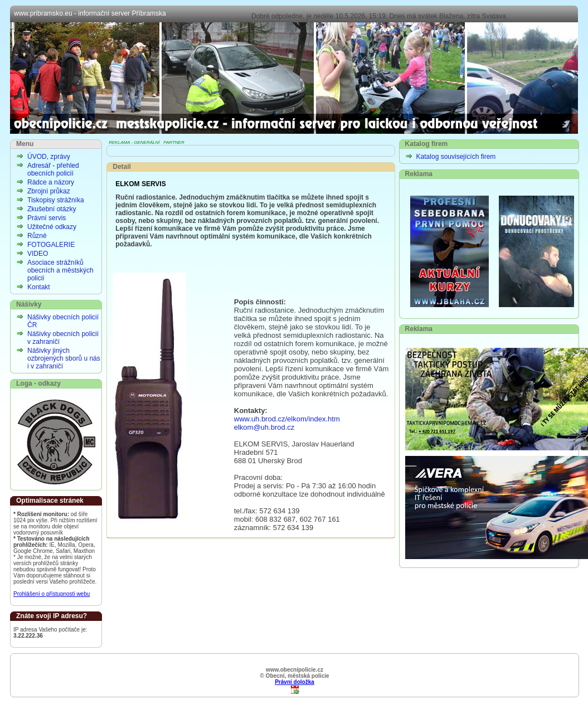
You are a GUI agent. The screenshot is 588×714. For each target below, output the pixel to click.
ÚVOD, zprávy (49, 157)
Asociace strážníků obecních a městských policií (60, 270)
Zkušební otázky (52, 209)
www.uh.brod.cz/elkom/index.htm (287, 419)
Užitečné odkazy (52, 227)
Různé (37, 236)
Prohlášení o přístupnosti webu (52, 594)
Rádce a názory (51, 182)
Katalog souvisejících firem (456, 157)
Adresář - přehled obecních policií (53, 169)
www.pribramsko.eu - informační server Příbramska (90, 13)
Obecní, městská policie (294, 78)
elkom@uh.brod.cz (264, 427)
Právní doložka (295, 682)
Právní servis (47, 218)
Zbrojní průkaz (49, 191)
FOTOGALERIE (51, 245)
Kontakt (39, 287)
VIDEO (38, 254)
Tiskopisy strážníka (56, 200)
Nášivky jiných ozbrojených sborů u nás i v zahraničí (64, 358)
